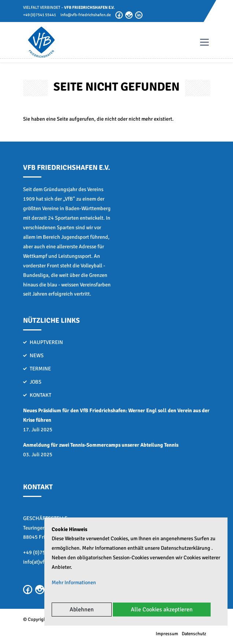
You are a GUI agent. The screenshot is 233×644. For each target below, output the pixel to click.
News (37, 355)
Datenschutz (194, 634)
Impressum (167, 634)
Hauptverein (46, 342)
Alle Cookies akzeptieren (162, 610)
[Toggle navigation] (201, 42)
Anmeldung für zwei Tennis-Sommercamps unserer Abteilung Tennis (101, 445)
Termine (40, 369)
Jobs (36, 382)
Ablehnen (82, 610)
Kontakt (40, 395)
